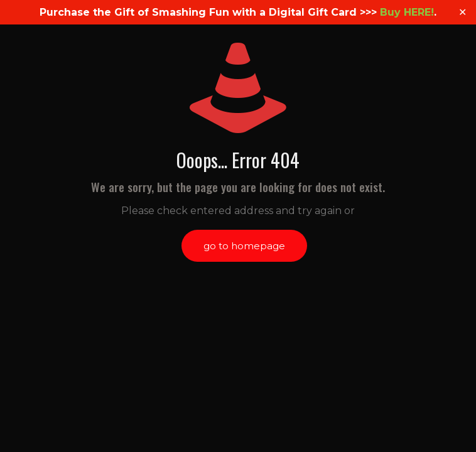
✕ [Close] (462, 12)
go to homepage (244, 246)
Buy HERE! (407, 12)
